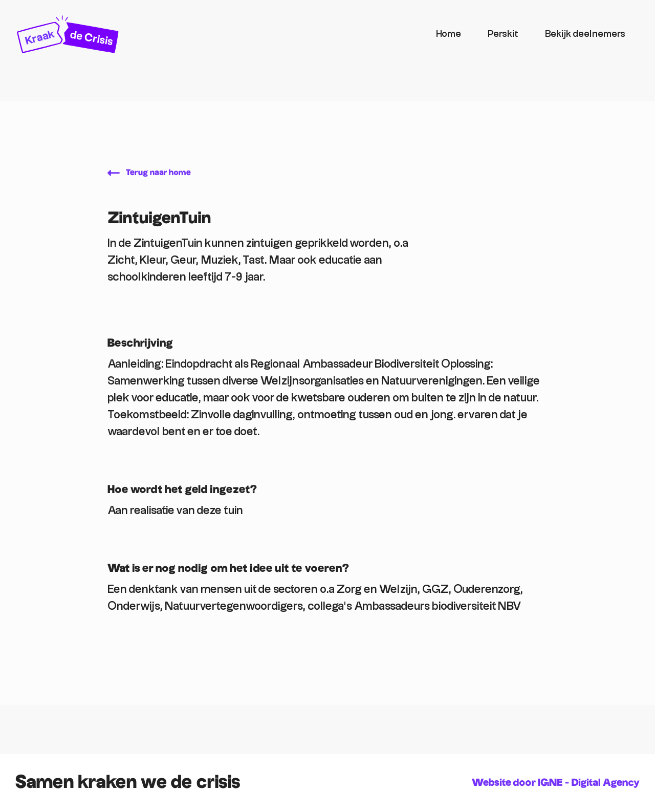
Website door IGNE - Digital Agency (556, 783)
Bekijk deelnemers (585, 34)
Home (449, 34)
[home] (220, 34)
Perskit (503, 34)
